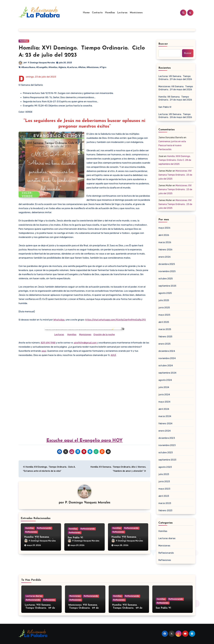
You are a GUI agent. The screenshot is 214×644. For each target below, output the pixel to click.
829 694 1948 (48, 343)
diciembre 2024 (167, 351)
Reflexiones (31, 532)
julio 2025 (164, 300)
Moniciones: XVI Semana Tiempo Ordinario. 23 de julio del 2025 (175, 175)
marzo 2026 (165, 242)
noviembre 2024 (167, 358)
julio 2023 (164, 474)
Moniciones (136, 13)
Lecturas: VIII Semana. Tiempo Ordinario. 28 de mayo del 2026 (175, 116)
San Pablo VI (75, 538)
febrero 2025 (165, 337)
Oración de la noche (104, 334)
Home (86, 13)
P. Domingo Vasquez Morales (41, 63)
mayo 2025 (164, 315)
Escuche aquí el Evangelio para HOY (84, 441)
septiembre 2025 (167, 286)
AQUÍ (113, 355)
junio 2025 (164, 308)
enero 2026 (165, 257)
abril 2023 (164, 496)
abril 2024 (164, 409)
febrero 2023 (165, 510)
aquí (44, 351)
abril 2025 (164, 322)
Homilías (110, 13)
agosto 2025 (165, 293)
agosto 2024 (165, 380)
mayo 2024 (164, 402)
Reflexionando (44, 528)
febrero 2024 (165, 424)
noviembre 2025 (167, 271)
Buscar (163, 44)
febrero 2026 (165, 250)
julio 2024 (164, 387)
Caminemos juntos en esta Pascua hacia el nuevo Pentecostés (172, 145)
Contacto (97, 13)
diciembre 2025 (167, 264)
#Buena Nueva (28, 67)
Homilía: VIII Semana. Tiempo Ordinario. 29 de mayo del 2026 (175, 98)
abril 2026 (164, 235)
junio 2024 (164, 395)
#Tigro (103, 67)
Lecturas (122, 13)
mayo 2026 (164, 228)
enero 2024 (165, 431)
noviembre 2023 (167, 445)
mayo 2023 (164, 489)
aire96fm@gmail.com (85, 343)
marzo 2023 (165, 503)
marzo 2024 (165, 416)
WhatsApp (59, 320)
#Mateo (82, 67)
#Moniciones (93, 67)
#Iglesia (62, 67)
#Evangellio (42, 67)
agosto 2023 (165, 467)
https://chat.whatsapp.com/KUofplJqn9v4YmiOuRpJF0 (115, 320)
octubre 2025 (166, 279)
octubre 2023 (166, 453)
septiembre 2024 (167, 373)
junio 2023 (164, 481)
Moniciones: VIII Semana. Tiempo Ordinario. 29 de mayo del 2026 (176, 88)
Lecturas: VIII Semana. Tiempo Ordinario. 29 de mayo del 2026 (175, 78)
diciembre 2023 (167, 438)
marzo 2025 (165, 329)
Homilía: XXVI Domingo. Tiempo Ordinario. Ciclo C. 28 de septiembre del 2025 (175, 160)
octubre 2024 (166, 366)
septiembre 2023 (167, 460)
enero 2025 (164, 344)
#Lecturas (72, 67)
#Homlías (53, 67)
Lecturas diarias (167, 538)
